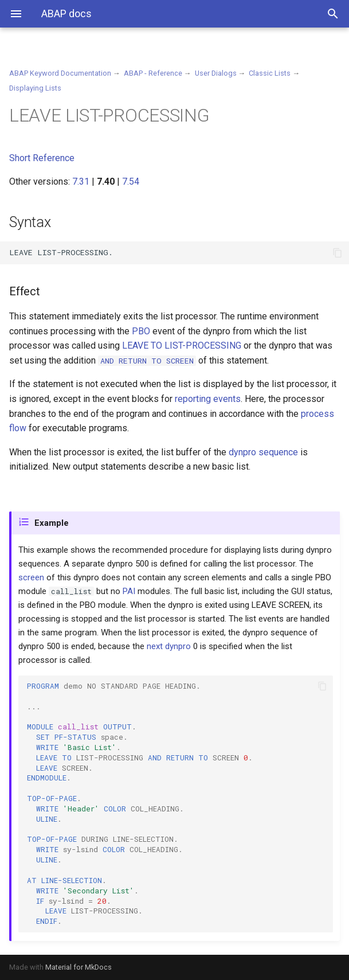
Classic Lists (270, 73)
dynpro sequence (263, 452)
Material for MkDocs (79, 967)
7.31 (81, 181)
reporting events (208, 399)
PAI (129, 591)
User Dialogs (216, 73)
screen (31, 577)
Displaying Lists (35, 88)
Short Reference (42, 158)
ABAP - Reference (153, 73)
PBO (141, 331)
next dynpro (169, 646)
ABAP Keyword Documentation (60, 73)
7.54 (131, 181)
